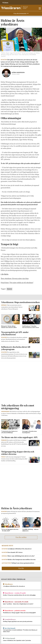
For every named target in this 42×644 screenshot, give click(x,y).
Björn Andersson (18, 72)
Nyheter (9, 289)
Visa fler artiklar (21, 454)
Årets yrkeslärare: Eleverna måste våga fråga (15, 279)
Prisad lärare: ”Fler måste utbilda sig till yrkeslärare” (17, 283)
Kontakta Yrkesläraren (7, 613)
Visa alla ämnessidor (20, 13)
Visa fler (21, 485)
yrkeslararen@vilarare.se (8, 615)
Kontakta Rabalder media (8, 638)
